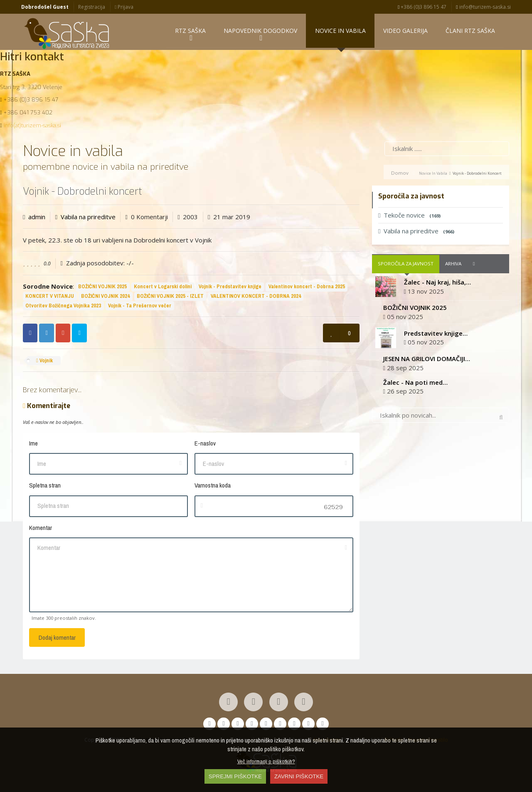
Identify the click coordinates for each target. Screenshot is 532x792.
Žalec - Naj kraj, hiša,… (437, 284)
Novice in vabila (433, 175)
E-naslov (205, 445)
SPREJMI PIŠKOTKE (235, 776)
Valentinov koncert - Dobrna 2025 (307, 288)
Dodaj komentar (57, 640)
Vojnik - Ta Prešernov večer (140, 308)
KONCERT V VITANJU (50, 298)
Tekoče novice (409, 217)
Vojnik (44, 363)
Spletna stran (45, 487)
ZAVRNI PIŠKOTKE (299, 776)
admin (37, 219)
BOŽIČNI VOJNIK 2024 (105, 298)
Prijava (124, 7)
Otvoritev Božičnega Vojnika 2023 (63, 308)
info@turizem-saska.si (483, 7)
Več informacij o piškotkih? (266, 761)
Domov (400, 175)
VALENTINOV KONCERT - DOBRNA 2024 (256, 298)
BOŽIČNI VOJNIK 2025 (102, 288)
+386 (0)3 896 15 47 (422, 7)
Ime (33, 445)
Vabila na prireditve (88, 219)
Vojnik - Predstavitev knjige (230, 288)
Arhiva (453, 266)
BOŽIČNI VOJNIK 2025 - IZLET (170, 298)
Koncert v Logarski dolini (163, 288)
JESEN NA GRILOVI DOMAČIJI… (427, 361)
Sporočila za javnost (406, 266)
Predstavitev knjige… (436, 335)
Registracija (92, 7)
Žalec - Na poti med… (415, 384)
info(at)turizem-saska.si (32, 127)
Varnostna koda (213, 487)
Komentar (41, 530)
